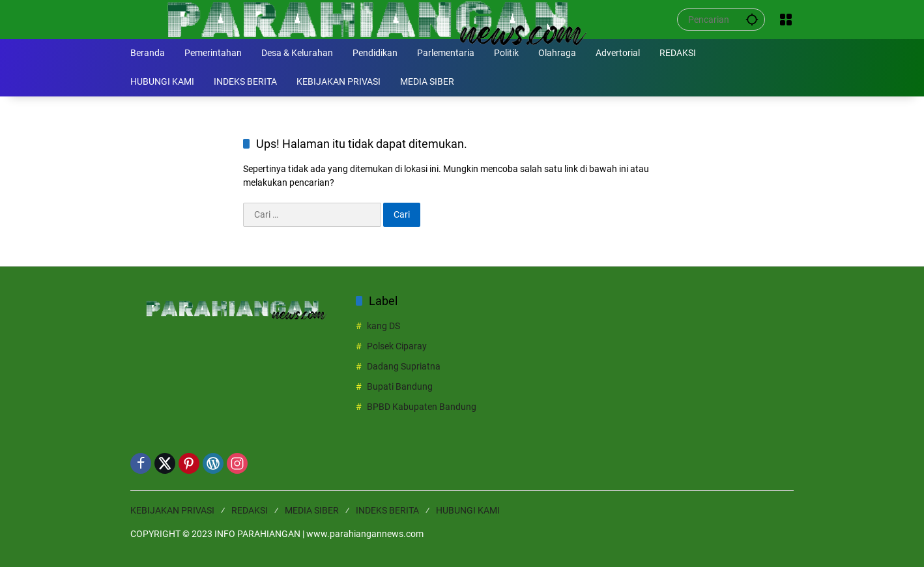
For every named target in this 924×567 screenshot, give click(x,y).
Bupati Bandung (400, 386)
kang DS (383, 326)
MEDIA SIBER (312, 510)
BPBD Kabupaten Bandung (422, 407)
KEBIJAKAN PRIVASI (172, 510)
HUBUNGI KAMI (468, 510)
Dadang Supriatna (404, 366)
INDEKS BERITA (387, 510)
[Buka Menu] (786, 20)
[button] (752, 19)
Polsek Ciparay (397, 346)
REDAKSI (250, 510)
